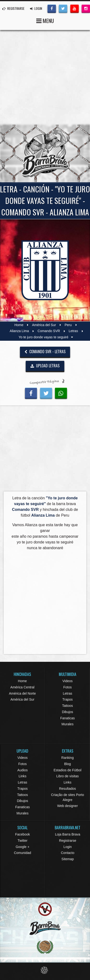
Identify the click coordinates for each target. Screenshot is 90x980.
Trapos (68, 699)
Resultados (67, 789)
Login (68, 847)
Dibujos (68, 712)
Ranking (68, 758)
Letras (73, 331)
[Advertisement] (45, 77)
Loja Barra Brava (68, 834)
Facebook (22, 834)
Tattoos (68, 706)
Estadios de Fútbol (67, 770)
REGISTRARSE (13, 8)
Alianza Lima (19, 331)
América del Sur (44, 325)
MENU (45, 20)
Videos (68, 681)
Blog (67, 764)
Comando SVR (49, 331)
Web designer (67, 806)
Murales (67, 724)
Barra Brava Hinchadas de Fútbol (45, 153)
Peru (68, 325)
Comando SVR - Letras (45, 352)
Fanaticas (68, 718)
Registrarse (68, 841)
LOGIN (36, 8)
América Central (22, 687)
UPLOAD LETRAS (45, 366)
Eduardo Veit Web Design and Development (45, 970)
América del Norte (22, 693)
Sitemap (68, 859)
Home (19, 325)
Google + (22, 847)
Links (22, 776)
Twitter (22, 841)
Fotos (68, 687)
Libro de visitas (68, 776)
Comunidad (23, 853)
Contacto (68, 853)
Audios (22, 770)
